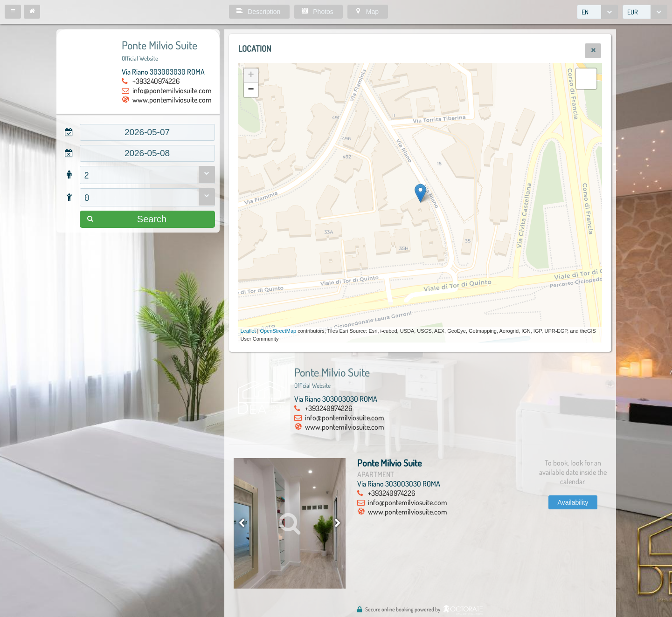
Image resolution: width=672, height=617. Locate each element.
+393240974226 (156, 81)
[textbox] (147, 132)
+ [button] (251, 75)
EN (585, 12)
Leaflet (248, 331)
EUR (633, 12)
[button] (13, 12)
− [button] (251, 90)
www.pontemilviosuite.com (172, 100)
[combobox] (597, 12)
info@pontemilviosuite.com (172, 90)
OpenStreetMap (278, 331)
